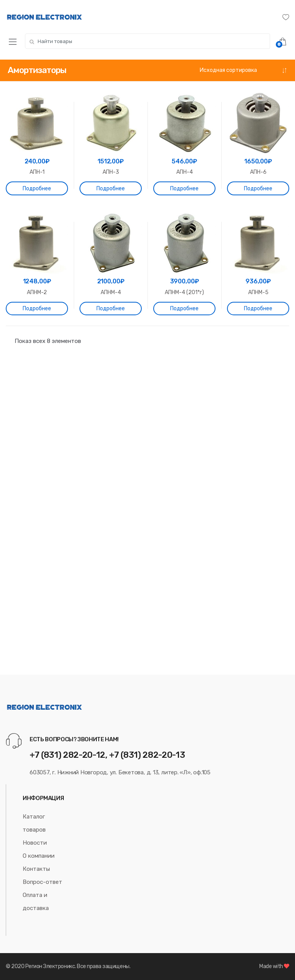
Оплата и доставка (36, 902)
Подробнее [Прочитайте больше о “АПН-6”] (258, 189)
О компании (39, 856)
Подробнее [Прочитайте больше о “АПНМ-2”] (37, 309)
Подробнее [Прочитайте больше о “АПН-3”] (111, 189)
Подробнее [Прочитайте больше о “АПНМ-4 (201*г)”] (184, 309)
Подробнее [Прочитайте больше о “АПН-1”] (37, 189)
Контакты (36, 869)
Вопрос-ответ (42, 882)
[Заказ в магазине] (244, 70)
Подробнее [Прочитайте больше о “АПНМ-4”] (111, 309)
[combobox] (147, 41)
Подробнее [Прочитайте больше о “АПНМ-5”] (258, 309)
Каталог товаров (34, 823)
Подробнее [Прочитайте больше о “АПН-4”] (184, 189)
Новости (35, 843)
